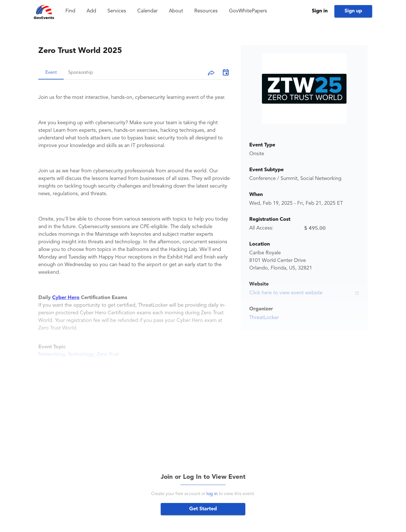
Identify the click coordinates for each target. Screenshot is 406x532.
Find (70, 11)
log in (212, 494)
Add (91, 11)
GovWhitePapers (248, 11)
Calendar (147, 11)
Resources (206, 11)
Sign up (353, 11)
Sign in (320, 11)
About (176, 11)
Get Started (203, 509)
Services (117, 11)
